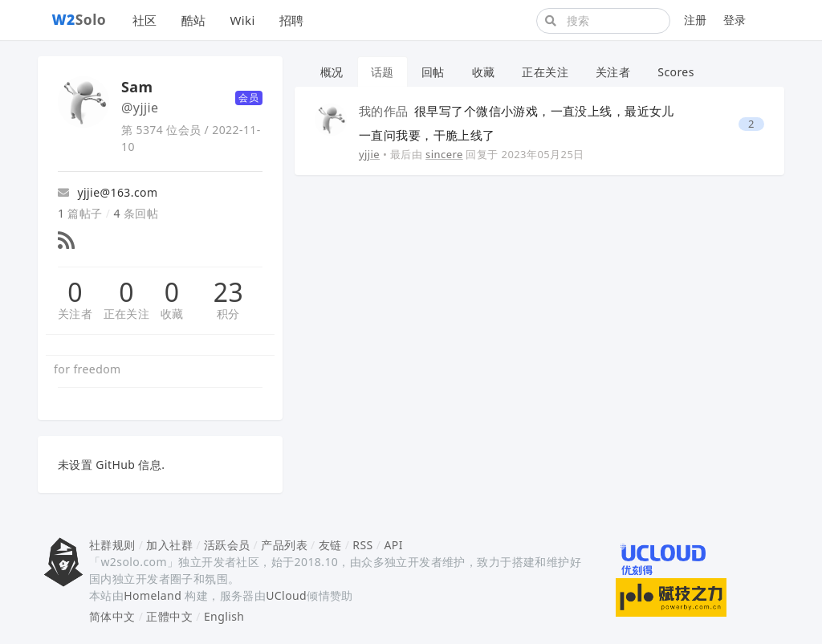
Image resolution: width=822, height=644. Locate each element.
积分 (228, 314)
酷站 (194, 20)
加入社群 (169, 545)
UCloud (286, 595)
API (393, 545)
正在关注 (127, 314)
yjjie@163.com (108, 192)
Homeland (153, 595)
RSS (362, 545)
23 (228, 292)
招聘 (292, 20)
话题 (383, 72)
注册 (696, 20)
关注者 (75, 314)
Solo (79, 19)
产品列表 (284, 545)
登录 (735, 20)
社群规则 (112, 545)
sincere (444, 154)
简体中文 (112, 616)
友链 (330, 545)
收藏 (172, 314)
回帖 (433, 72)
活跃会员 (227, 545)
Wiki (242, 20)
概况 (332, 72)
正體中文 (169, 616)
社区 (145, 20)
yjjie (369, 154)
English (224, 616)
